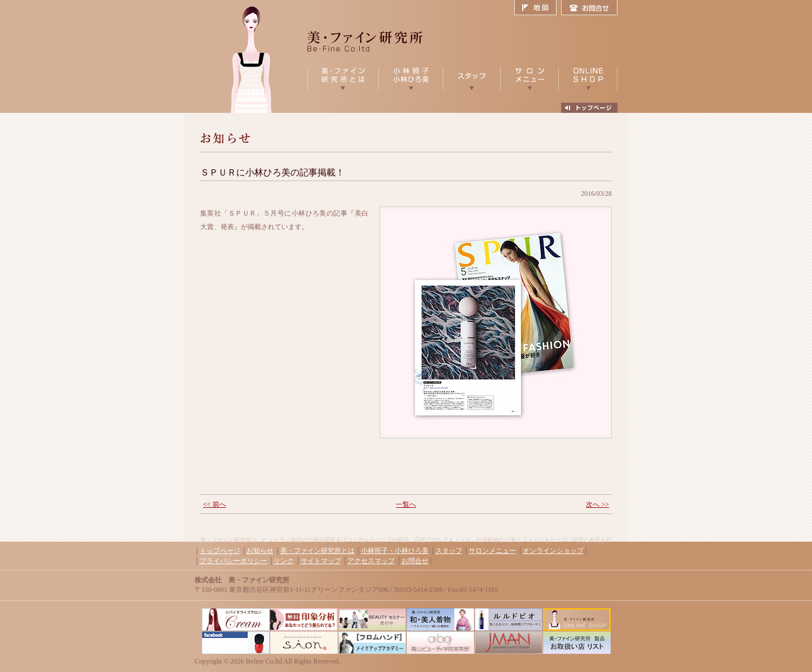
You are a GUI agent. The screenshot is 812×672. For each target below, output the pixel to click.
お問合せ (589, 8)
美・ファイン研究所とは (317, 551)
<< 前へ (215, 504)
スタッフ (449, 551)
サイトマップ (321, 561)
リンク (284, 561)
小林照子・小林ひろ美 (395, 551)
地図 (538, 8)
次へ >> (597, 504)
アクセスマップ (371, 561)
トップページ (220, 551)
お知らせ (260, 551)
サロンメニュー (492, 551)
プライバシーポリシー (233, 561)
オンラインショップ (553, 551)
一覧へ (406, 504)
